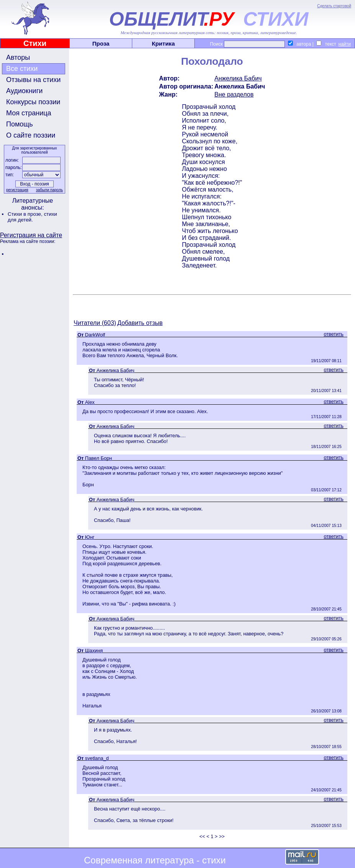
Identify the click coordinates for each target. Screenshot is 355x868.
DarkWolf (95, 335)
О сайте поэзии (31, 135)
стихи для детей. (32, 217)
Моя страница (29, 113)
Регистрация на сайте (31, 235)
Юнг (90, 537)
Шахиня (94, 651)
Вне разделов (234, 94)
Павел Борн (99, 458)
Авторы (18, 57)
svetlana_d (97, 758)
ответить (334, 334)
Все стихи (22, 69)
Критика (163, 43)
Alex (90, 402)
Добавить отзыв (140, 323)
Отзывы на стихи (33, 80)
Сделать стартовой (334, 6)
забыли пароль (49, 190)
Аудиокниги (24, 91)
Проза (101, 43)
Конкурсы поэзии (33, 102)
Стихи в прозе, (26, 214)
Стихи (35, 43)
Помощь (20, 124)
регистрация (17, 190)
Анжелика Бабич (238, 78)
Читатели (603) (95, 323)
